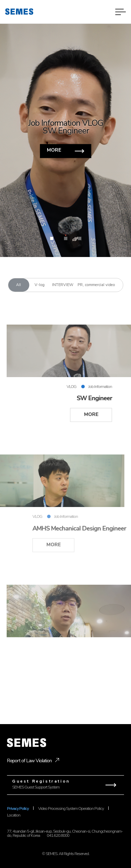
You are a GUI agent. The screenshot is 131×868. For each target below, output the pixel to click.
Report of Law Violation (29, 761)
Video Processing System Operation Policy (71, 808)
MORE (54, 150)
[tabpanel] (65, 507)
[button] (101, 129)
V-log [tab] (39, 285)
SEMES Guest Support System (65, 784)
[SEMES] (19, 12)
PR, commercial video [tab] (96, 285)
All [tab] (19, 285)
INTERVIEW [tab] (63, 285)
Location (14, 815)
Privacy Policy (18, 808)
